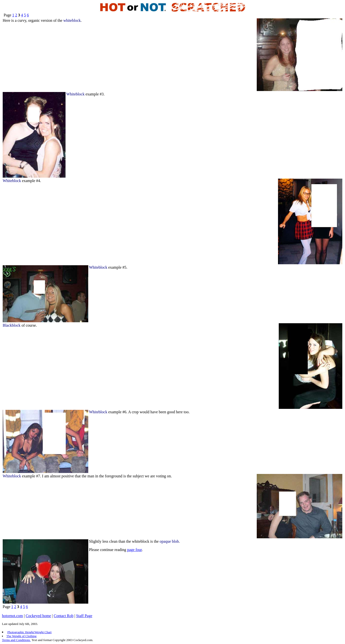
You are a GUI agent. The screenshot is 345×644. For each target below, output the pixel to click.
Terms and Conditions (16, 640)
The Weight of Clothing (21, 636)
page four (134, 550)
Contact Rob (64, 616)
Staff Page (84, 616)
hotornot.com (12, 616)
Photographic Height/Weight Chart (29, 632)
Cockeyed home (38, 616)
